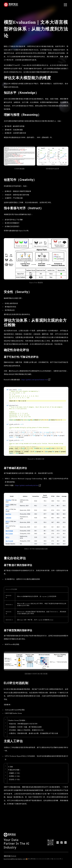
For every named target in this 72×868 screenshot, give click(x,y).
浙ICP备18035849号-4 (55, 859)
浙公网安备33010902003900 (37, 859)
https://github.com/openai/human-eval (36, 380)
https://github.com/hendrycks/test (28, 485)
